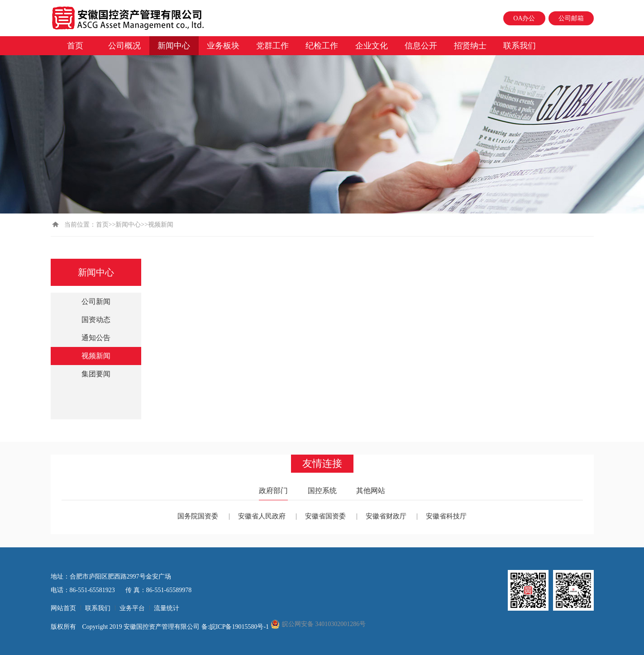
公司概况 (124, 46)
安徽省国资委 (325, 516)
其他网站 (371, 491)
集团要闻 (96, 374)
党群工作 (272, 46)
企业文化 (372, 46)
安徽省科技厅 (446, 516)
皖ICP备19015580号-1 (240, 627)
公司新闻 (96, 301)
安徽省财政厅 (386, 516)
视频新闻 (96, 356)
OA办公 (524, 18)
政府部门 (273, 491)
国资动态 (96, 320)
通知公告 (96, 338)
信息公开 (421, 46)
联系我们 (520, 46)
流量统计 (167, 608)
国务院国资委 (198, 516)
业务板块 (223, 46)
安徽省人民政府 (262, 516)
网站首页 (63, 608)
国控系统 (322, 491)
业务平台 (132, 608)
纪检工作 (322, 46)
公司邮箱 (571, 18)
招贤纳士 (470, 46)
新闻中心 (174, 46)
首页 (75, 46)
